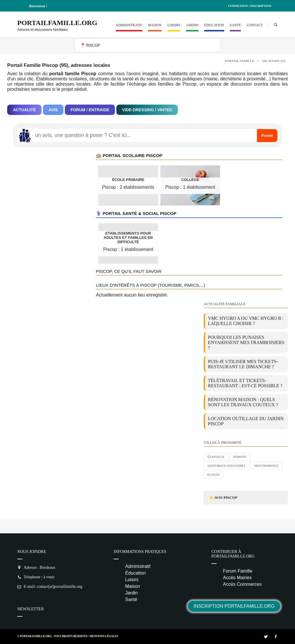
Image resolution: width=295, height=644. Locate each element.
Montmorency (266, 466)
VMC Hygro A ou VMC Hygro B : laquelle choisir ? (246, 321)
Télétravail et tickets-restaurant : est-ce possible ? (245, 383)
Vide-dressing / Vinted (147, 110)
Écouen (214, 475)
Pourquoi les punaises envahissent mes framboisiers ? (246, 342)
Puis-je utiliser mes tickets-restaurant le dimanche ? (243, 364)
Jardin (192, 25)
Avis (53, 110)
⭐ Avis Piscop (223, 497)
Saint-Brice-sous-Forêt (226, 466)
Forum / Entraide (90, 110)
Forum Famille (238, 571)
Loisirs (174, 25)
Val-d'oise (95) (274, 61)
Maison (155, 25)
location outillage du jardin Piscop (246, 421)
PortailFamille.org (57, 23)
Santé (236, 25)
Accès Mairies (237, 578)
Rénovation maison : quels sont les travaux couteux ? (243, 402)
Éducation (214, 25)
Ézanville (216, 457)
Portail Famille (240, 61)
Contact (255, 25)
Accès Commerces (242, 584)
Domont (240, 457)
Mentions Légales (104, 636)
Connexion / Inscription (250, 6)
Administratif (129, 25)
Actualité (24, 110)
